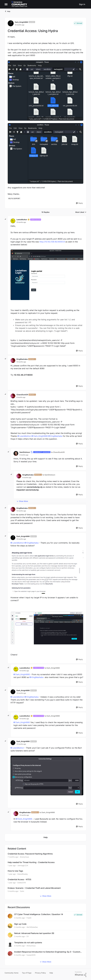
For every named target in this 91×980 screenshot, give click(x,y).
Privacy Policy (40, 973)
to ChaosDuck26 (58, 452)
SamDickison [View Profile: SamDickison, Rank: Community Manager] (25, 452)
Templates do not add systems (28, 943)
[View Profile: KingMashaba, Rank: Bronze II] (13, 360)
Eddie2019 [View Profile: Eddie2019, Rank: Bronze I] (22, 883)
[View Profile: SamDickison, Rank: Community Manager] (16, 453)
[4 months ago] (19, 946)
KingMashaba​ (56, 436)
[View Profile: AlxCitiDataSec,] (10, 926)
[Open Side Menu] (6, 4)
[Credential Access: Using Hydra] (21, 222)
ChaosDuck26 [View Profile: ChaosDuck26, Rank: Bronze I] (22, 395)
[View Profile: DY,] (10, 935)
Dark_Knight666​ (41, 436)
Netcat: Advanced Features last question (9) (34, 933)
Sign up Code (20, 924)
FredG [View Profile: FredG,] (29, 918)
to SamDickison (49, 475)
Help (51, 973)
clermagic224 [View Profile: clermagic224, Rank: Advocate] (23, 865)
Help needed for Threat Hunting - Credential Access (31, 862)
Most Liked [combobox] (81, 212)
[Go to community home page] (19, 4)
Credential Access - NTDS (19, 879)
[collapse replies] (5, 219)
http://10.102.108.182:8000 (51, 242)
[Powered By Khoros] (81, 974)
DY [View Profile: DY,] (28, 936)
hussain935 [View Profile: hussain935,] (31, 955)
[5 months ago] (13, 891)
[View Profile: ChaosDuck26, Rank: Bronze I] (13, 396)
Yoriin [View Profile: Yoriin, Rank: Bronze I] (22, 891)
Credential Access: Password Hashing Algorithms (30, 854)
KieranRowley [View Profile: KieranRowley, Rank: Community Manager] (23, 874)
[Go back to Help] (46, 837)
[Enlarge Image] (45, 91)
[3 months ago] (19, 918)
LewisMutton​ (25, 436)
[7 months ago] (13, 857)
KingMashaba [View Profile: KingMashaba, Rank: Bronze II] (22, 359)
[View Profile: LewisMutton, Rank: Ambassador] (13, 221)
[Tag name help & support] (14, 198)
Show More (22, 501)
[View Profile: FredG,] (10, 916)
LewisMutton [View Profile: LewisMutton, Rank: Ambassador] (22, 220)
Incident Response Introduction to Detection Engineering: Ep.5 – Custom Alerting (47, 952)
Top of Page (27, 973)
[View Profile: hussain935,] (10, 954)
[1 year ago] (12, 865)
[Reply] (79, 203)
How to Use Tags (15, 871)
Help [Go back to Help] (7, 11)
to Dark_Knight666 (52, 668)
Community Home (11, 973)
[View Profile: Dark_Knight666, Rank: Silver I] (11, 23)
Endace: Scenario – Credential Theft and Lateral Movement (34, 888)
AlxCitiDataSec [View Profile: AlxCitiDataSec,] (32, 927)
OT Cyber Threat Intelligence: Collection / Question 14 (39, 914)
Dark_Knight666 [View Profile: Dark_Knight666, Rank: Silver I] (21, 22)
